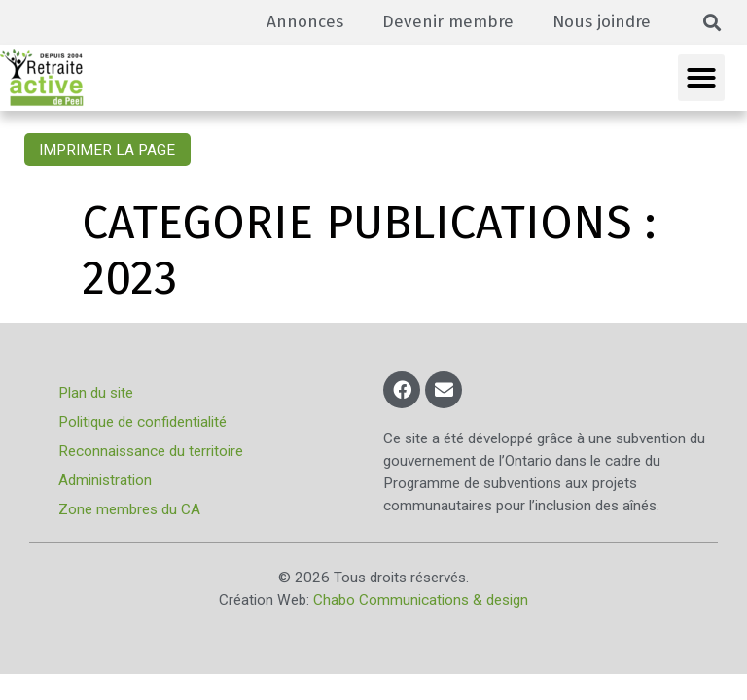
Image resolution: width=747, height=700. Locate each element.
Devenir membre (448, 22)
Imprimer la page (107, 150)
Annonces (305, 22)
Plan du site (96, 393)
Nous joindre (602, 22)
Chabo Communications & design (421, 600)
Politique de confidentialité (142, 422)
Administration (105, 480)
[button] (712, 23)
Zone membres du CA (129, 509)
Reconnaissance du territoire (151, 451)
